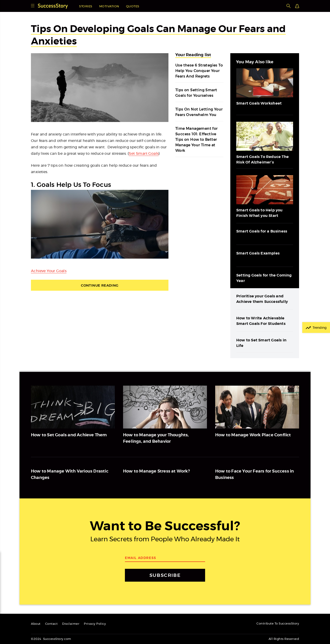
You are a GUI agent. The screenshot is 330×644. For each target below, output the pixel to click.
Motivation (109, 7)
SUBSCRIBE (165, 575)
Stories (86, 7)
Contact (51, 624)
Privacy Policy (95, 624)
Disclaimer (71, 624)
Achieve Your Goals (49, 271)
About (36, 624)
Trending (320, 328)
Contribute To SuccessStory (278, 624)
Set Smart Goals (144, 154)
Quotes (133, 7)
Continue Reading (100, 285)
